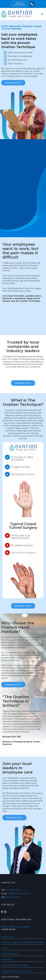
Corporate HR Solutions (16, 971)
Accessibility (23, 927)
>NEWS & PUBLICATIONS (14, 965)
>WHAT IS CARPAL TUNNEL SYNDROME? (23, 942)
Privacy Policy (8, 927)
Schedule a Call (13, 83)
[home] (16, 14)
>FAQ (4, 948)
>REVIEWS (7, 960)
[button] (42, 14)
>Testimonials (10, 954)
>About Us (8, 937)
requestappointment (20, 4)
